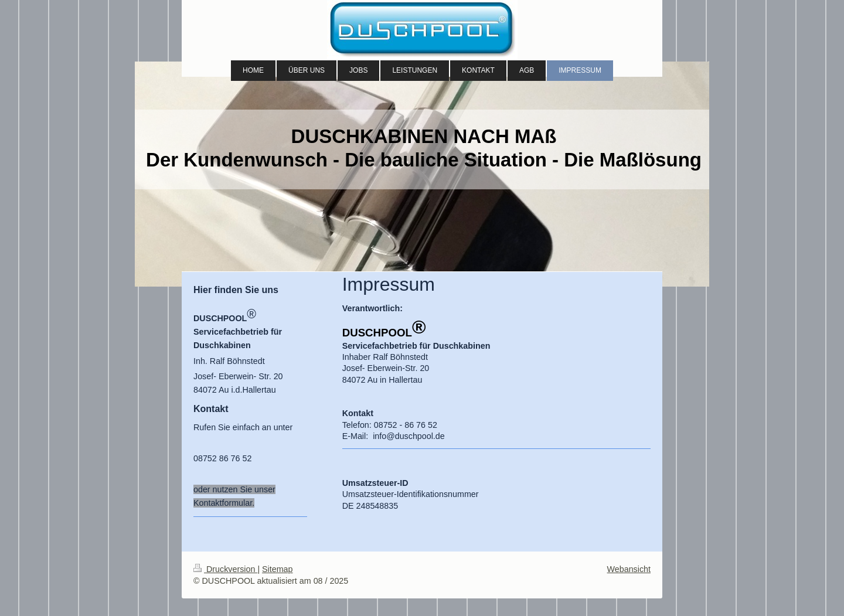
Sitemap (277, 569)
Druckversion (225, 569)
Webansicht (629, 569)
